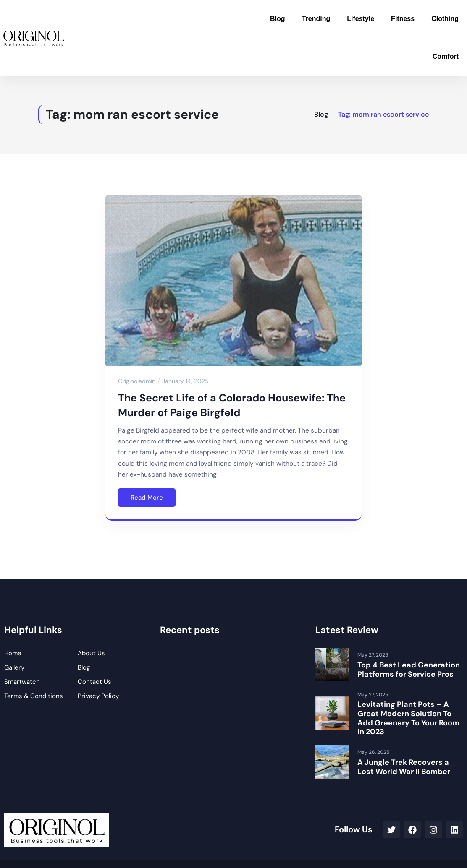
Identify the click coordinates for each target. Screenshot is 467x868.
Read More (147, 498)
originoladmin (137, 381)
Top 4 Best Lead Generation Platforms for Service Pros (409, 670)
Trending (316, 19)
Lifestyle (361, 19)
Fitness (403, 19)
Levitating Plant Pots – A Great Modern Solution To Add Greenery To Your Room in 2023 (408, 718)
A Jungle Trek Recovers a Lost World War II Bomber (404, 767)
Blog (278, 19)
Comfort (446, 56)
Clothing (445, 19)
